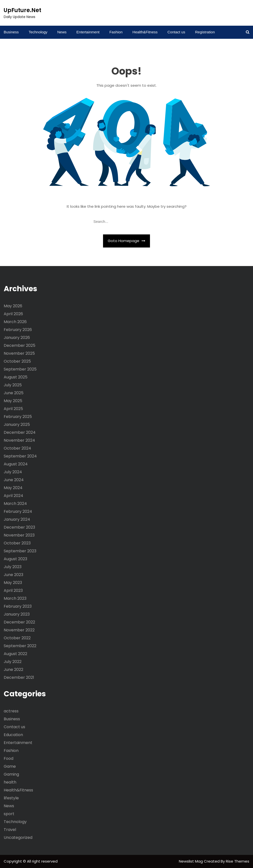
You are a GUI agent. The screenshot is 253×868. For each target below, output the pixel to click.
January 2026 (17, 338)
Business (11, 32)
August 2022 (15, 654)
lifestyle (11, 798)
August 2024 (16, 464)
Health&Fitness (145, 32)
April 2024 (13, 496)
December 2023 (19, 527)
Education (13, 735)
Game (10, 766)
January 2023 (17, 614)
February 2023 (18, 606)
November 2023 (19, 535)
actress (11, 711)
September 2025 (20, 369)
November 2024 (19, 440)
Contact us (176, 32)
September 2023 (20, 551)
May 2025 (13, 401)
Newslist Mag (191, 861)
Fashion (116, 32)
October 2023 (17, 543)
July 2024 (13, 472)
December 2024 (20, 432)
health (10, 782)
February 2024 (18, 511)
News (62, 32)
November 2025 (19, 353)
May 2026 (13, 306)
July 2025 (13, 385)
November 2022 (19, 630)
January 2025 (17, 424)
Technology (38, 32)
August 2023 (15, 559)
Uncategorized (18, 837)
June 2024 (14, 480)
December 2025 (20, 345)
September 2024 (20, 456)
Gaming (11, 774)
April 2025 (13, 409)
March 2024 (15, 504)
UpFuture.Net (22, 10)
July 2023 (13, 567)
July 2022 (13, 662)
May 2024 (13, 488)
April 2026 (13, 314)
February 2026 (18, 330)
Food (9, 758)
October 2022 (17, 638)
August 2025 (16, 377)
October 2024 (17, 448)
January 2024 (17, 519)
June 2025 (14, 393)
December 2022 (19, 622)
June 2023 (13, 575)
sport (9, 814)
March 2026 (15, 322)
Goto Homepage (126, 241)
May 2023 (13, 583)
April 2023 (13, 590)
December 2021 (19, 677)
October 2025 (17, 361)
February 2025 (18, 417)
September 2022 (20, 646)
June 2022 (13, 670)
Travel (10, 830)
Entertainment (88, 32)
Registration (205, 32)
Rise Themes (238, 861)
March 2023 (15, 598)
